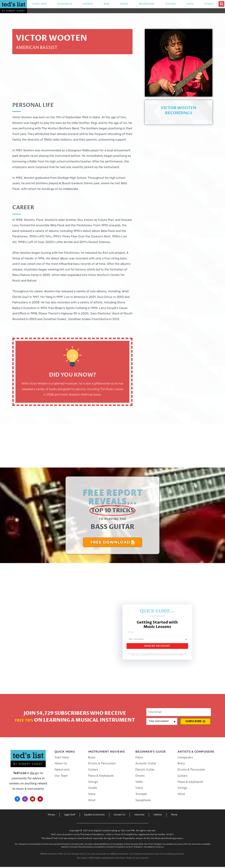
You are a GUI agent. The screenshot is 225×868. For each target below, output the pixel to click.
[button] (221, 4)
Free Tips (24, 720)
